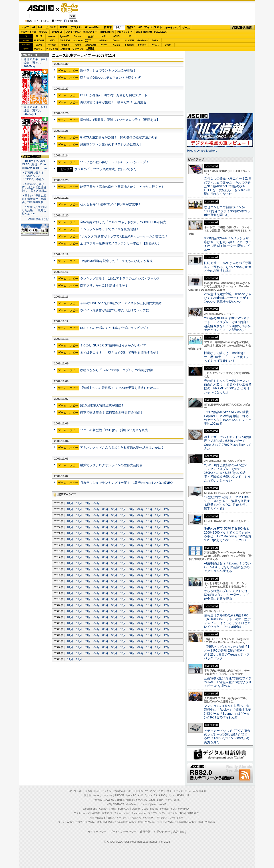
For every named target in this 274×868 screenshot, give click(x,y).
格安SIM (43, 32)
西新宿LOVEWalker (126, 822)
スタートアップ (171, 28)
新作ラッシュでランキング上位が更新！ (108, 70)
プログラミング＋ (157, 813)
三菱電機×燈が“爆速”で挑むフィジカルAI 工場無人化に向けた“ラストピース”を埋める (228, 682)
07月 (123, 509)
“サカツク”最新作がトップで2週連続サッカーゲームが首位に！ (124, 236)
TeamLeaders (107, 32)
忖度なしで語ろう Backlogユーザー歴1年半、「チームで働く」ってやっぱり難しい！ (227, 357)
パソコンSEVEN (91, 36)
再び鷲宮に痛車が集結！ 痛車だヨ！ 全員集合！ (115, 102)
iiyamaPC (65, 36)
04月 (96, 503)
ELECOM (39, 41)
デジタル (76, 27)
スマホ (158, 27)
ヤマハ (155, 45)
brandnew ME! (91, 49)
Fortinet (142, 45)
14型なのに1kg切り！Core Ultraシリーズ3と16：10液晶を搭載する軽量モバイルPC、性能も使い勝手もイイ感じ (227, 503)
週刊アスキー (90, 32)
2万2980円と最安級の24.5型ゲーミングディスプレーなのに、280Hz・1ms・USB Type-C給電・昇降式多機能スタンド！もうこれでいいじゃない (227, 473)
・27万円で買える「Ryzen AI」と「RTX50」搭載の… (34, 176)
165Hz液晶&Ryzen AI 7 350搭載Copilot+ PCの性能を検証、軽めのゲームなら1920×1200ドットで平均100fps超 (227, 418)
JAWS (39, 45)
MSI (104, 36)
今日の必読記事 (98, 818)
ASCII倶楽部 (242, 28)
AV (140, 27)
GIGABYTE (78, 41)
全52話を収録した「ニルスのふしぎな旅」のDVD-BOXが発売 (123, 222)
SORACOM (124, 809)
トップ (25, 27)
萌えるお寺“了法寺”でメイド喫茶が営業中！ (111, 204)
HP (129, 36)
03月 (88, 503)
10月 (149, 509)
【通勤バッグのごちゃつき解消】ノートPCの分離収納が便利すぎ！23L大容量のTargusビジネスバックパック (227, 652)
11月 (158, 509)
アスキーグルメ (74, 32)
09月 (140, 509)
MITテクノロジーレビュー (170, 818)
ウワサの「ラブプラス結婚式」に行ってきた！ (107, 169)
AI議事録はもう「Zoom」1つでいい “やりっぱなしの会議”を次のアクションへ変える (227, 567)
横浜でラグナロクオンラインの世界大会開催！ (113, 465)
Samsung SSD (90, 809)
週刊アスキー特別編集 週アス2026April (35, 111)
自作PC (131, 27)
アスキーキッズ (28, 32)
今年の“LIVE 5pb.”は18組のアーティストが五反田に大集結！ (122, 303)
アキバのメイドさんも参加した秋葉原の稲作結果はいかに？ (122, 448)
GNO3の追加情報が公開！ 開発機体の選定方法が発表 (119, 137)
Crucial (117, 41)
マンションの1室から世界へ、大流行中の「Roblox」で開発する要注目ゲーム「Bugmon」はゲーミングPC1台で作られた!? (228, 712)
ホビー (119, 27)
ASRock (103, 41)
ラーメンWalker (66, 822)
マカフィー (39, 49)
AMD (52, 41)
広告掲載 (179, 832)
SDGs (139, 32)
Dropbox (104, 45)
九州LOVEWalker (166, 822)
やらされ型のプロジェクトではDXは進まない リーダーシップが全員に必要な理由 (226, 595)
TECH (63, 27)
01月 (70, 503)
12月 (167, 509)
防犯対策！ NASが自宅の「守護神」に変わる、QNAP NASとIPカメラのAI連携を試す (228, 267)
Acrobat (52, 45)
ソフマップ (78, 49)
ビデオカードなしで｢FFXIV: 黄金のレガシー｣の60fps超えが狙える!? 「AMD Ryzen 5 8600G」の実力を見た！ (227, 736)
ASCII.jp (40, 8)
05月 (105, 509)
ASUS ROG (65, 41)
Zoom (168, 45)
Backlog (129, 45)
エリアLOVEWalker (86, 822)
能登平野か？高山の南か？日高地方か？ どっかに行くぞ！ (122, 187)
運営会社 (145, 832)
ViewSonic (142, 41)
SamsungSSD (88, 40)
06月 (114, 509)
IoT (40, 27)
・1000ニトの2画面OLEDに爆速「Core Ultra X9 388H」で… (34, 164)
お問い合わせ (162, 832)
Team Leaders (139, 813)
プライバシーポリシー (123, 832)
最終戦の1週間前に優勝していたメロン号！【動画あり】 (120, 120)
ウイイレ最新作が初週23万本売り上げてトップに (115, 310)
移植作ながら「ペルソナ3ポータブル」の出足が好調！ (118, 370)
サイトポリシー (97, 832)
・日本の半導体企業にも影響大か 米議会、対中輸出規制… (34, 199)
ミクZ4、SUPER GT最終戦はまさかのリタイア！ (115, 345)
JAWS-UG (109, 800)
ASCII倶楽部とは (38, 219)
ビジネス (51, 27)
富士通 (39, 36)
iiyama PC (131, 795)
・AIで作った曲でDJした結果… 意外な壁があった (34, 210)
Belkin (155, 41)
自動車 (108, 27)
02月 (79, 503)
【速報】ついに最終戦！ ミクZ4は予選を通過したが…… (120, 388)
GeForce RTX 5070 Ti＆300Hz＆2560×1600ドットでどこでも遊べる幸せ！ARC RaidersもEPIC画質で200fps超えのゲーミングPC (228, 534)
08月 (132, 509)
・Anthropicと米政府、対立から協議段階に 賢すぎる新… (34, 188)
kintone (65, 45)
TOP (70, 791)
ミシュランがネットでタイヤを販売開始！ (110, 229)
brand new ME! (159, 804)
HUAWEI (129, 41)
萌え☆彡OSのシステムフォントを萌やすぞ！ (112, 78)
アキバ (148, 27)
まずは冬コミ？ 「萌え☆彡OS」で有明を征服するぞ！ (120, 352)
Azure (78, 45)
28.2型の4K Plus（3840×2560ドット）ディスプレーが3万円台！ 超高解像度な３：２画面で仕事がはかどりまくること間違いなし (227, 324)
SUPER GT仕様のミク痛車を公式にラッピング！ (115, 328)
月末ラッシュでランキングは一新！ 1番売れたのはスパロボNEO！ (128, 483)
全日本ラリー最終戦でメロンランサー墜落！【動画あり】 (121, 243)
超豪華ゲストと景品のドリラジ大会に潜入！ (111, 144)
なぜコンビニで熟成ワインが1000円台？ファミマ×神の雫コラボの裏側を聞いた (227, 211)
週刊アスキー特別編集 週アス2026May (35, 63)
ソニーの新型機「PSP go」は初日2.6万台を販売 (114, 430)
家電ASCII (57, 32)
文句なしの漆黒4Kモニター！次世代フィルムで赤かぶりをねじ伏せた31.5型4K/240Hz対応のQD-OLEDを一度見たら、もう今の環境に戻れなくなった (228, 186)
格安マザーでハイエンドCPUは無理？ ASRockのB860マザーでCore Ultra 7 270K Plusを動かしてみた (228, 443)
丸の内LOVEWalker (186, 822)
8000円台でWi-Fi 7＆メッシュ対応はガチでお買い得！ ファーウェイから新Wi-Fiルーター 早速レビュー (228, 244)
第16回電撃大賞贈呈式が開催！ (102, 405)
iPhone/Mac (93, 27)
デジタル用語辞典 (132, 818)
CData (116, 45)
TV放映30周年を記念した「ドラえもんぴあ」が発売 (117, 261)
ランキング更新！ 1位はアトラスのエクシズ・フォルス (120, 278)
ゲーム (186, 28)
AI (34, 27)
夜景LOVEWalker (146, 822)
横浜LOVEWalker (106, 822)
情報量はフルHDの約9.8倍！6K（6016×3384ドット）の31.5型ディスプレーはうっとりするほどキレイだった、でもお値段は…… (227, 621)
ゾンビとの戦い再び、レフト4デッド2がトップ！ (115, 162)
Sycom (78, 36)
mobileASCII (149, 818)
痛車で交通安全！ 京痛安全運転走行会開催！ (112, 412)
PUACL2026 (160, 32)
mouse (52, 36)
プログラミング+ (125, 32)
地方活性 (148, 32)
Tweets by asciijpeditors (202, 151)
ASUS (117, 36)
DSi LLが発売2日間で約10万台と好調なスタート (114, 95)
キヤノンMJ (52, 49)
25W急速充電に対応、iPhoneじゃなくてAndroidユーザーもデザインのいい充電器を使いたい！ (228, 298)
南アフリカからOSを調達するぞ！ (104, 286)
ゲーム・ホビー (70, 8)
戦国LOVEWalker (206, 822)
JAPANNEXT (65, 49)
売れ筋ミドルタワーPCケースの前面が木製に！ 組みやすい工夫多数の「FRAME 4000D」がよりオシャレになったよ (228, 386)
